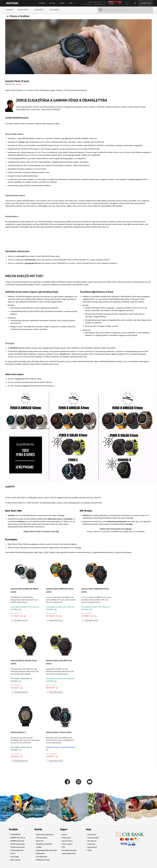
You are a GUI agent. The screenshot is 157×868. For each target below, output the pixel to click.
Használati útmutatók (69, 850)
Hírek (71, 3)
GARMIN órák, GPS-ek (18, 838)
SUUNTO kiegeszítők (17, 844)
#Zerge (19, 84)
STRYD (13, 854)
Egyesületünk (92, 847)
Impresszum (92, 835)
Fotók (89, 850)
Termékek (13, 829)
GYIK (63, 847)
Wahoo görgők (15, 860)
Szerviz (62, 3)
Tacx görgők (15, 857)
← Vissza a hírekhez (18, 16)
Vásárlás (38, 829)
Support (64, 829)
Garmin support (67, 841)
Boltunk (52, 3)
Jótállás (39, 847)
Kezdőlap (10, 10)
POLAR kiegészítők (17, 850)
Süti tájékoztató (42, 857)
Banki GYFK (40, 841)
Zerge (89, 829)
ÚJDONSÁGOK (15, 835)
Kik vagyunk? (92, 841)
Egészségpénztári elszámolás (47, 850)
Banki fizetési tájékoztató (45, 835)
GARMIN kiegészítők (17, 841)
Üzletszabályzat (42, 838)
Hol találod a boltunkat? (44, 844)
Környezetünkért (93, 838)
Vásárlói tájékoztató (69, 854)
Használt (42, 3)
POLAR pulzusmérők (17, 847)
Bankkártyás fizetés (43, 860)
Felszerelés (91, 844)
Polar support (66, 838)
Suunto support (67, 844)
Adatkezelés (40, 854)
